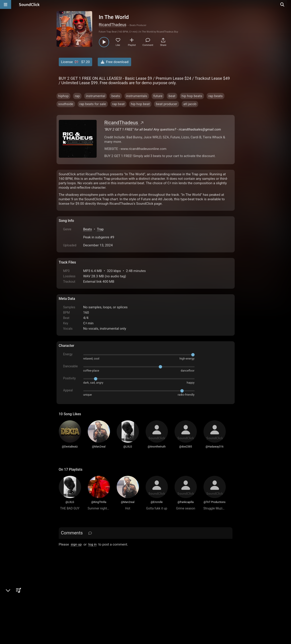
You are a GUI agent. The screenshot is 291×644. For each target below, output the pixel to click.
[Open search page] (287, 4)
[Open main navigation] (6, 4)
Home (66, 593)
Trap (100, 229)
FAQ (77, 593)
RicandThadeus (113, 25)
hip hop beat (140, 104)
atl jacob (190, 104)
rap (77, 96)
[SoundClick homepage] (29, 4)
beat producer (166, 104)
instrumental (96, 96)
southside (66, 104)
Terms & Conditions (100, 593)
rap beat (118, 104)
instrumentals (137, 96)
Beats (88, 229)
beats (116, 96)
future (158, 96)
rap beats (216, 96)
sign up (76, 544)
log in (93, 544)
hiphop (64, 96)
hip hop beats (192, 96)
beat (172, 96)
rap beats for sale (93, 104)
